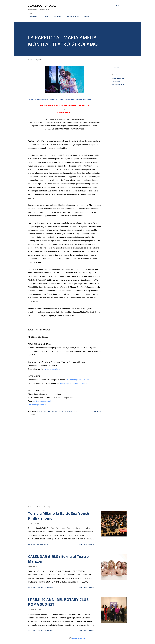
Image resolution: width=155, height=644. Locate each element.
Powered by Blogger (77, 638)
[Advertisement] (61, 481)
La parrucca (116, 81)
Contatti (86, 16)
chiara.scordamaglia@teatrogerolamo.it (76, 383)
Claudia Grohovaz (42, 6)
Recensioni (57, 16)
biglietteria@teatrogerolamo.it (79, 380)
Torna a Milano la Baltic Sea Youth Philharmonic (59, 516)
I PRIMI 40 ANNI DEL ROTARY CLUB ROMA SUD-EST (58, 602)
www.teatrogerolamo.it (53, 369)
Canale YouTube (72, 16)
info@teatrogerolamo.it (42, 401)
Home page (32, 16)
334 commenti (42, 544)
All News (44, 16)
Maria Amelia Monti (118, 84)
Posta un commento (45, 587)
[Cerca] (118, 6)
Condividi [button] (116, 67)
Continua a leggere (86, 544)
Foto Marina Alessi (118, 79)
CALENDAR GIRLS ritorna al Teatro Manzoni (58, 559)
